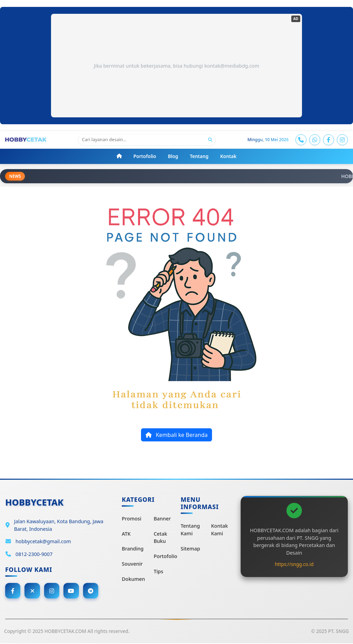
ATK (126, 534)
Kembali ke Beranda (176, 435)
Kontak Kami (219, 530)
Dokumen (133, 579)
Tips (159, 571)
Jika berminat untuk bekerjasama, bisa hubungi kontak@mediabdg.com (176, 66)
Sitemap (190, 549)
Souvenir (132, 564)
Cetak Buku (160, 538)
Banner (162, 519)
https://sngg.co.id (294, 564)
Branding (133, 549)
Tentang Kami (190, 530)
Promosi (132, 519)
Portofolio (165, 557)
